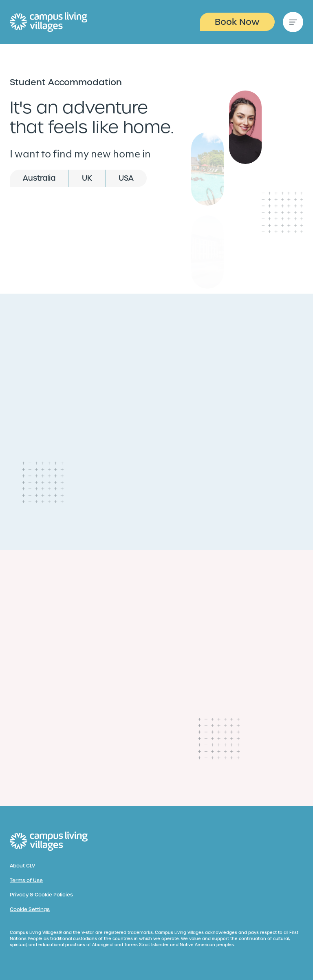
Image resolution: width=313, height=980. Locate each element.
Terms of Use (26, 880)
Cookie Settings (30, 909)
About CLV (22, 866)
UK (87, 178)
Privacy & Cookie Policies (41, 895)
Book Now (237, 22)
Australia (39, 178)
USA (126, 178)
